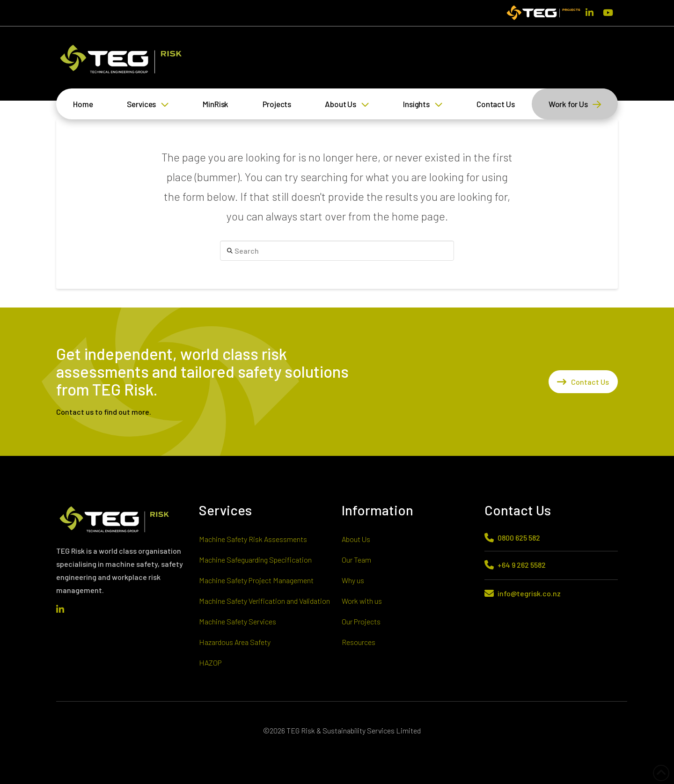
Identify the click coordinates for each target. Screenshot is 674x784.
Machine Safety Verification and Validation (264, 601)
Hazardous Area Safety (235, 642)
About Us (356, 539)
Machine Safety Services (238, 621)
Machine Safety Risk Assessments (253, 539)
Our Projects (361, 621)
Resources (359, 642)
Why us (353, 580)
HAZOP (210, 663)
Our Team (356, 560)
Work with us (362, 601)
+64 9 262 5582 (522, 565)
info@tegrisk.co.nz (529, 593)
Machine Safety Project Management (256, 580)
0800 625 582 (519, 538)
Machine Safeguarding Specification (255, 560)
